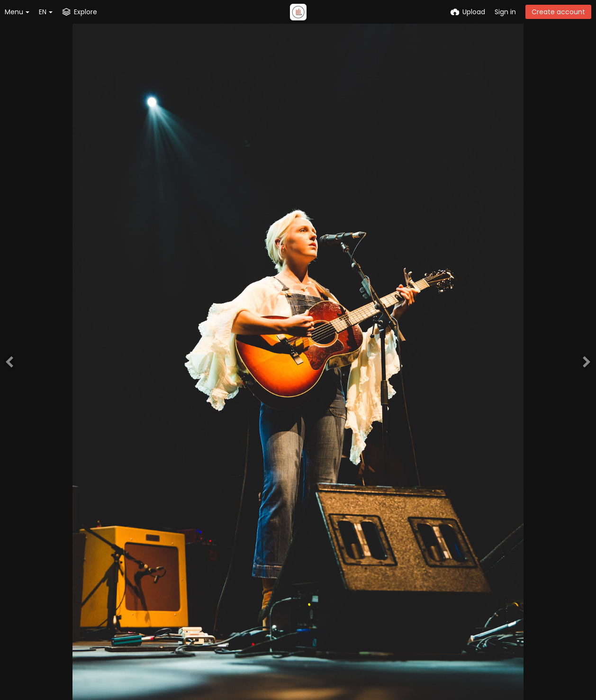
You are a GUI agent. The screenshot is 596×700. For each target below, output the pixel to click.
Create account (558, 12)
